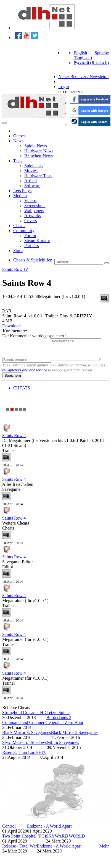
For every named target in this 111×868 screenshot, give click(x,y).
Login (64, 87)
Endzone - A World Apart (49, 830)
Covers (31, 221)
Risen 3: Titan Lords (20, 757)
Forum (30, 236)
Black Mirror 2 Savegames (75, 737)
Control (9, 830)
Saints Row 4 (14, 440)
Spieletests (34, 166)
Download (11, 326)
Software (32, 186)
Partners (31, 246)
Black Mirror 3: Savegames (27, 737)
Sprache (102, 53)
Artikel (31, 181)
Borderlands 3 (59, 722)
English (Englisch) (83, 55)
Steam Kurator (37, 241)
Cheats (19, 226)
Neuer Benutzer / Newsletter (84, 77)
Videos (30, 201)
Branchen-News (39, 156)
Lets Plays (22, 191)
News (18, 141)
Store (18, 251)
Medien (20, 196)
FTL (42, 757)
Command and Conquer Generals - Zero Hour (43, 727)
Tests (18, 161)
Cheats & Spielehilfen (33, 260)
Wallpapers (34, 211)
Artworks (33, 216)
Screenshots (35, 206)
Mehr (104, 850)
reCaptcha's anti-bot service (25, 374)
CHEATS (22, 392)
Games (19, 136)
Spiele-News (36, 146)
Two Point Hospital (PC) (24, 840)
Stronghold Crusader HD (24, 717)
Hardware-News (39, 151)
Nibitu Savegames (63, 747)
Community (24, 231)
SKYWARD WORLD (65, 840)
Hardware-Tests (38, 176)
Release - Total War (19, 850)
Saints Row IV (15, 269)
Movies (31, 171)
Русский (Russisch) (91, 63)
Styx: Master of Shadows (24, 747)
